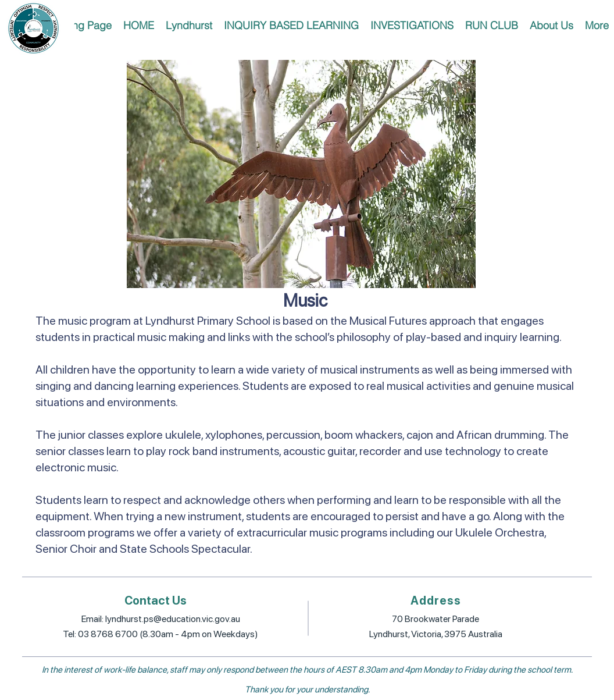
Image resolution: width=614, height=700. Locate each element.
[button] (189, 25)
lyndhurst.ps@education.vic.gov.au (173, 619)
